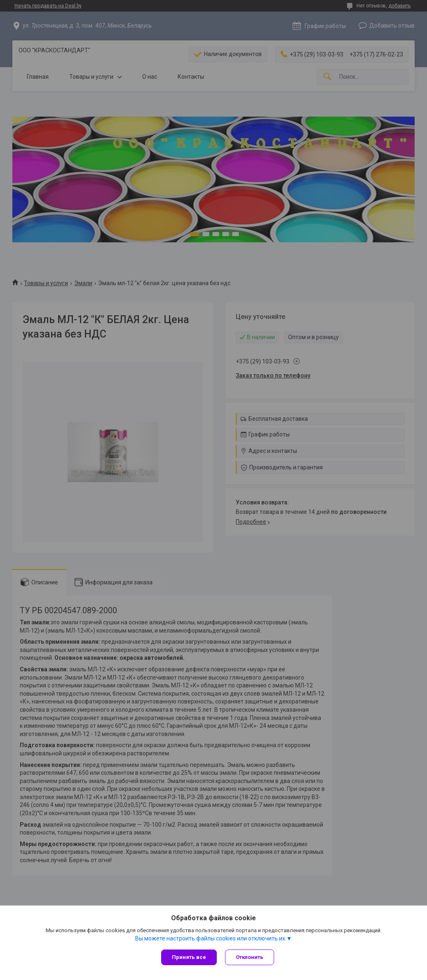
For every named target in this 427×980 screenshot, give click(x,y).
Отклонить (250, 957)
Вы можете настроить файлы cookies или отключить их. (211, 938)
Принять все (189, 957)
